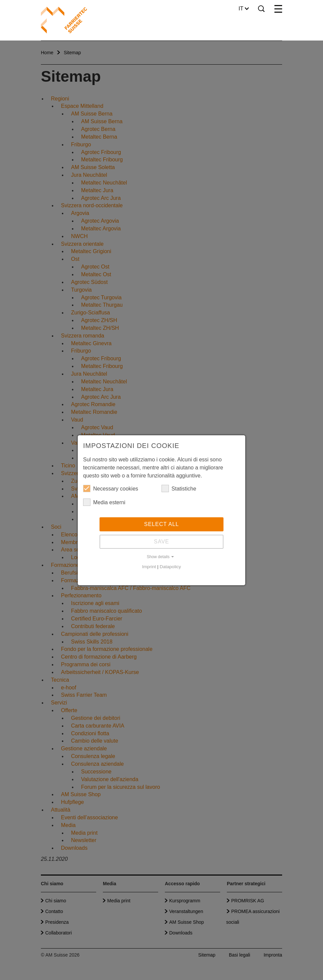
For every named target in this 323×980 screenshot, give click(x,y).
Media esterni (104, 502)
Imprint (149, 567)
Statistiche (179, 488)
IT (244, 9)
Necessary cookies (111, 488)
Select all (161, 524)
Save (161, 542)
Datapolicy (170, 567)
